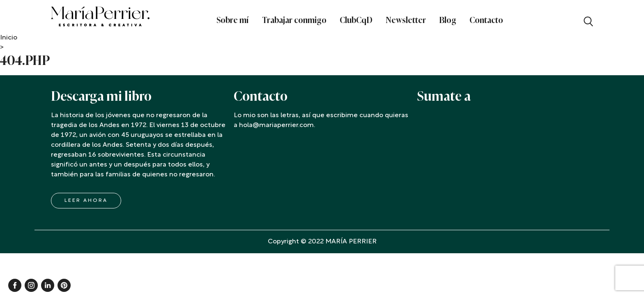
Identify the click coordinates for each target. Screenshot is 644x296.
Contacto (486, 20)
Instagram (31, 285)
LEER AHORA (86, 201)
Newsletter (406, 20)
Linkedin (48, 285)
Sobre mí (233, 20)
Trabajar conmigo (294, 20)
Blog (448, 20)
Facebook (15, 285)
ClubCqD (356, 20)
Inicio (9, 38)
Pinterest (64, 285)
